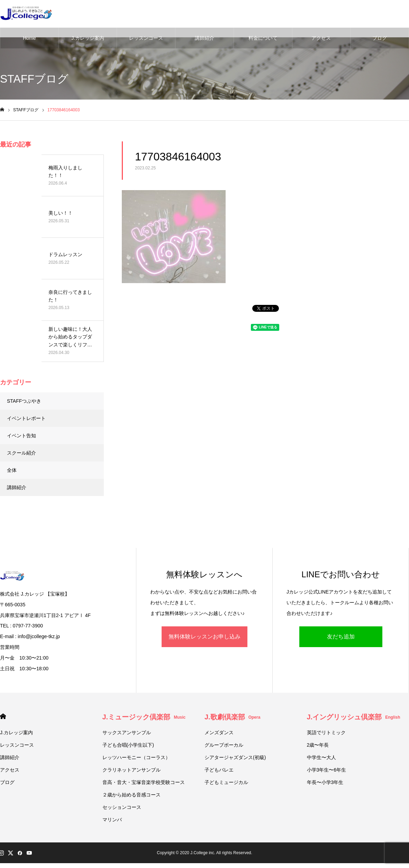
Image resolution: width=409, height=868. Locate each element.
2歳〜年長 (318, 745)
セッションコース (122, 807)
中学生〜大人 (321, 757)
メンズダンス (219, 732)
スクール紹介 (21, 453)
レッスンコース (146, 38)
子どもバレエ (219, 770)
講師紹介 (204, 38)
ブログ (380, 38)
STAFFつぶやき (24, 401)
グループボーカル (224, 745)
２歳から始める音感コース (131, 795)
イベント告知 (21, 436)
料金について (263, 38)
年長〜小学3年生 (325, 782)
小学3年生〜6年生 (327, 770)
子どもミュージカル (226, 782)
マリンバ (112, 820)
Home (29, 38)
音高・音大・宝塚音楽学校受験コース (144, 782)
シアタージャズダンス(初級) (235, 757)
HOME (3, 716)
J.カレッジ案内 (88, 38)
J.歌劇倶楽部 (232, 717)
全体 (12, 470)
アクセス (321, 38)
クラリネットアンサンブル (131, 770)
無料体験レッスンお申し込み (204, 637)
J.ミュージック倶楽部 (144, 717)
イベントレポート (26, 418)
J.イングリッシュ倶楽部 (354, 717)
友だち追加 (341, 637)
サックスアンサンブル (127, 732)
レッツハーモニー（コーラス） (136, 757)
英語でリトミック (326, 732)
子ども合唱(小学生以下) (128, 745)
